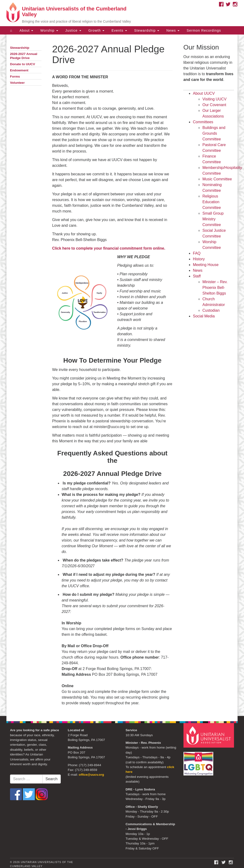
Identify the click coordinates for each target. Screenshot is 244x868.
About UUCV (204, 93)
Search (52, 779)
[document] (122, 375)
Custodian (211, 310)
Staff (197, 276)
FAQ (197, 253)
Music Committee (217, 179)
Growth (96, 30)
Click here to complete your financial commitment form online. (109, 248)
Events (119, 30)
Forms (15, 76)
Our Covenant (214, 105)
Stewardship (147, 30)
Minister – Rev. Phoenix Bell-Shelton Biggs (215, 288)
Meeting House (206, 265)
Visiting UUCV (214, 99)
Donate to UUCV (23, 64)
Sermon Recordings (204, 30)
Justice (73, 30)
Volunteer (17, 83)
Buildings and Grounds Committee (214, 133)
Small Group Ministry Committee (213, 219)
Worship (49, 30)
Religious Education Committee (211, 202)
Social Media (204, 316)
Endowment (19, 70)
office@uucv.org (91, 775)
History (199, 259)
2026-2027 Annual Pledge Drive (24, 56)
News (173, 30)
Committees (203, 122)
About (26, 30)
